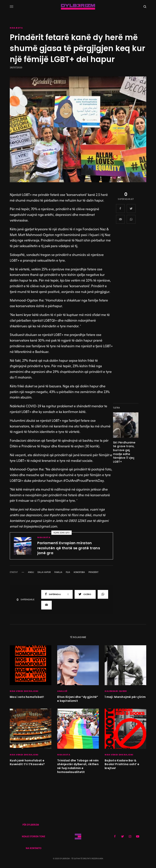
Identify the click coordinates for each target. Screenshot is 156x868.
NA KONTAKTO (34, 848)
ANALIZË (62, 691)
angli (31, 572)
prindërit (93, 572)
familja (58, 572)
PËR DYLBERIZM (31, 825)
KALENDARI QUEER (116, 691)
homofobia (79, 572)
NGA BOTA (16, 28)
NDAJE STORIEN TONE (33, 837)
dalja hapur (44, 572)
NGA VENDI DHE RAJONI (24, 691)
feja (68, 572)
